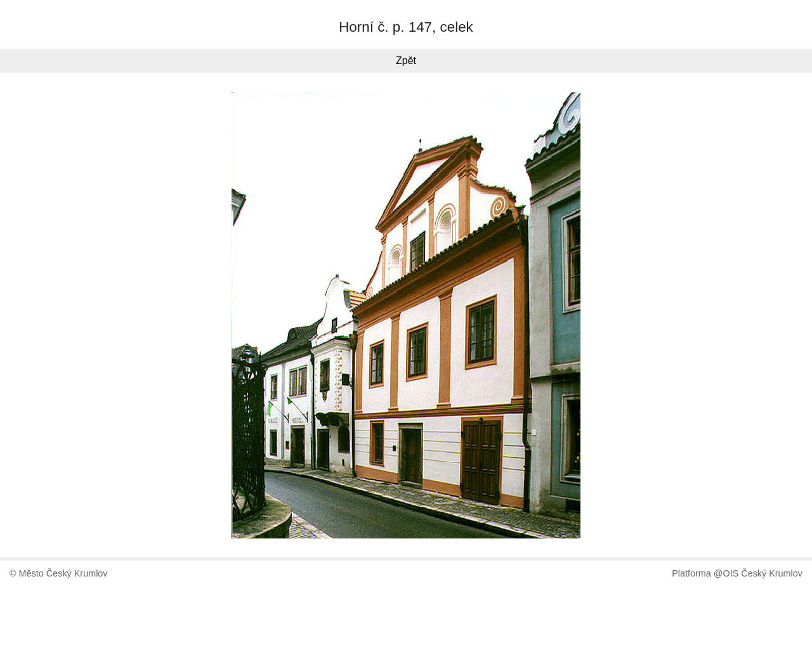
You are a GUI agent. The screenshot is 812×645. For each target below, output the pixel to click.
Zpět (406, 61)
